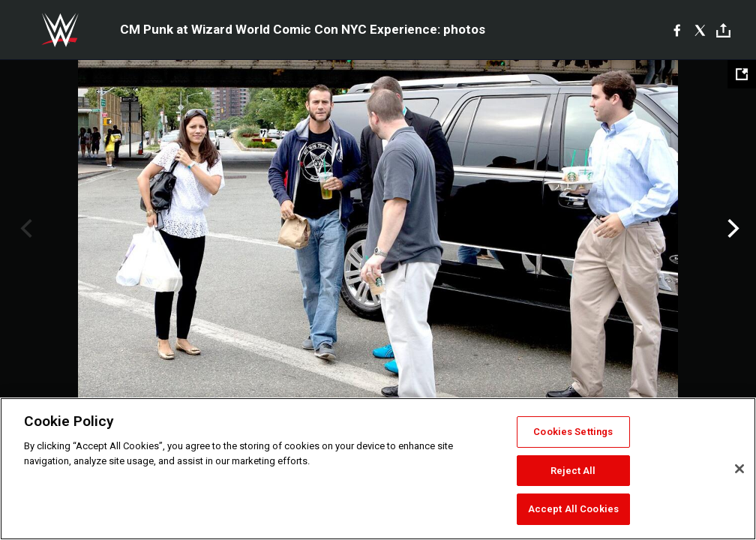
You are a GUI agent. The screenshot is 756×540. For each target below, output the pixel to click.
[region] (378, 469)
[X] (700, 30)
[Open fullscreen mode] (742, 74)
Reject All (573, 471)
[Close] (739, 469)
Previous (24, 229)
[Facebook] (677, 30)
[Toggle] (723, 30)
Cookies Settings (573, 432)
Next (732, 229)
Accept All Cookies (573, 509)
